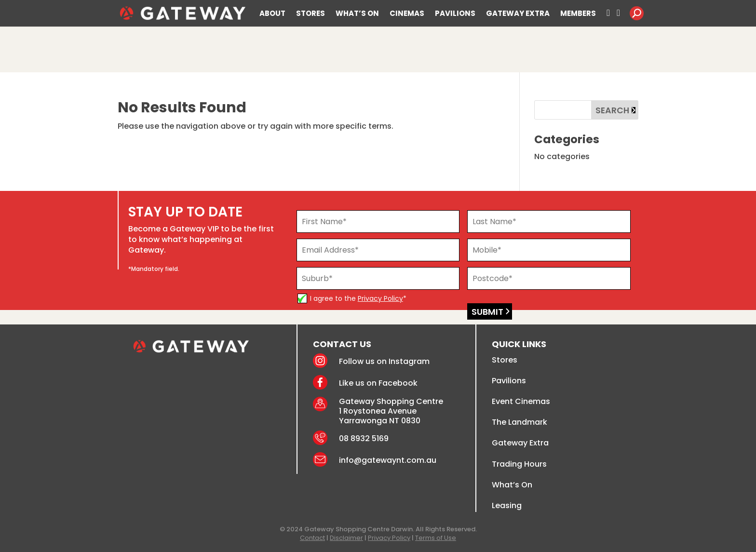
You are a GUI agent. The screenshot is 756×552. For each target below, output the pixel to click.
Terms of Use (436, 538)
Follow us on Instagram (384, 361)
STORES (310, 14)
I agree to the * (358, 298)
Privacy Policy (380, 298)
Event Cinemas (521, 401)
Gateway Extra (520, 443)
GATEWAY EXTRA (518, 14)
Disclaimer (346, 538)
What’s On (512, 485)
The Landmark (520, 422)
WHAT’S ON (357, 14)
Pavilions (509, 381)
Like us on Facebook (378, 383)
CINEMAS (407, 14)
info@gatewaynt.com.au (388, 460)
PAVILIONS (455, 14)
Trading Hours (519, 464)
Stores (505, 360)
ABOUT (272, 14)
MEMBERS (578, 14)
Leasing (507, 505)
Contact (312, 538)
